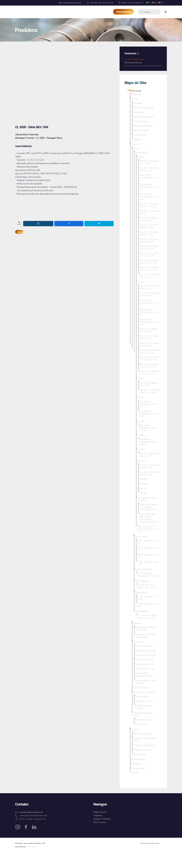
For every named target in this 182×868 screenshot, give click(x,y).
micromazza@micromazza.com (70, 3)
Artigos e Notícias (102, 819)
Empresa (98, 815)
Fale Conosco (100, 822)
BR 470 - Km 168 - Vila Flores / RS (130, 3)
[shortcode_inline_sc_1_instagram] (38, 224)
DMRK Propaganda (32, 847)
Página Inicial (100, 812)
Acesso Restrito (124, 12)
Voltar (19, 232)
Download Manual (133, 63)
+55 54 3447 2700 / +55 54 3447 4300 (100, 3)
